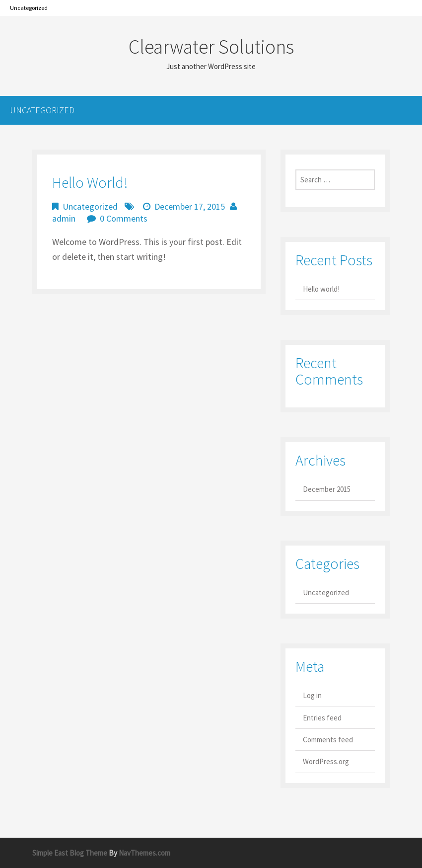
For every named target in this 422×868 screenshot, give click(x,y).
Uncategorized (29, 8)
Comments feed (328, 740)
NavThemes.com (144, 853)
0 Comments (124, 218)
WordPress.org (326, 761)
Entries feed (322, 718)
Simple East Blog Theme (70, 853)
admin (64, 218)
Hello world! (90, 182)
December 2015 (327, 489)
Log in (312, 695)
